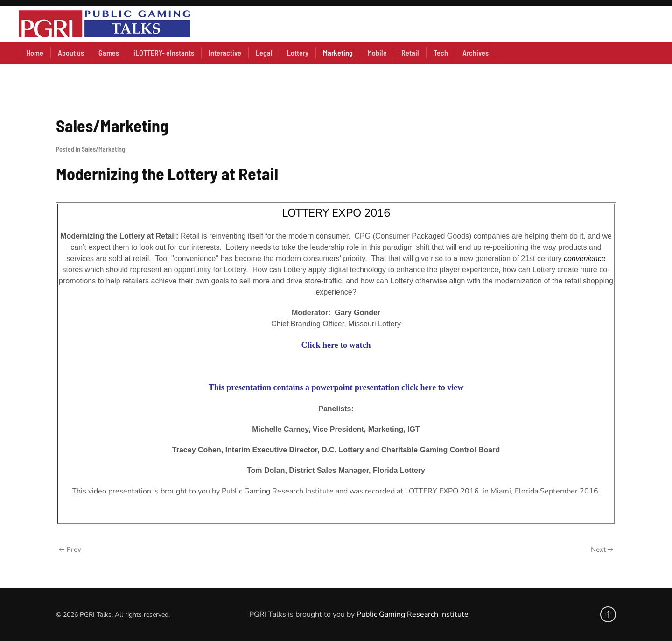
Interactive (225, 53)
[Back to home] (105, 24)
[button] (608, 614)
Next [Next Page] (602, 549)
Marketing (338, 53)
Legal (264, 53)
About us (71, 53)
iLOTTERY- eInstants (164, 53)
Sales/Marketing (103, 149)
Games (109, 53)
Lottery (298, 53)
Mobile (377, 53)
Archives (476, 53)
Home (35, 53)
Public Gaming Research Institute (413, 614)
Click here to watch (336, 345)
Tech (441, 53)
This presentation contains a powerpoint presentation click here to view (336, 387)
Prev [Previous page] (70, 549)
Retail (410, 53)
